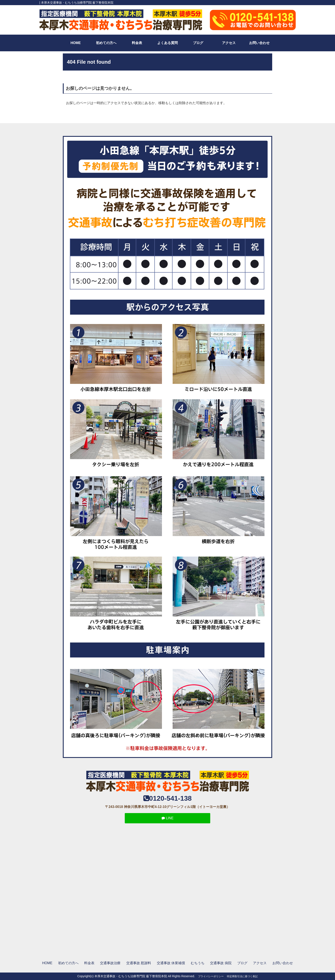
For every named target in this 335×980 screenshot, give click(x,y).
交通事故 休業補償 (171, 963)
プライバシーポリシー (211, 976)
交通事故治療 (110, 963)
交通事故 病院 (221, 963)
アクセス (229, 43)
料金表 (137, 43)
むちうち (198, 963)
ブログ (198, 43)
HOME (76, 43)
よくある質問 (167, 43)
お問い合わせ (259, 43)
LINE (167, 818)
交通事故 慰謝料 (139, 963)
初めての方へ (106, 43)
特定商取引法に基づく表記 (242, 976)
